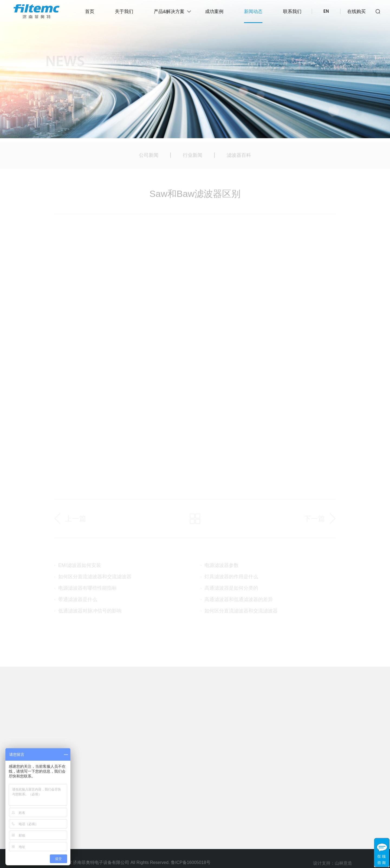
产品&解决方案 (169, 12)
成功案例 (214, 12)
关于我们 (124, 12)
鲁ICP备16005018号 (191, 862)
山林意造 (343, 865)
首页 (90, 12)
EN (326, 12)
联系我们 (292, 12)
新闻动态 (253, 12)
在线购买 (356, 12)
